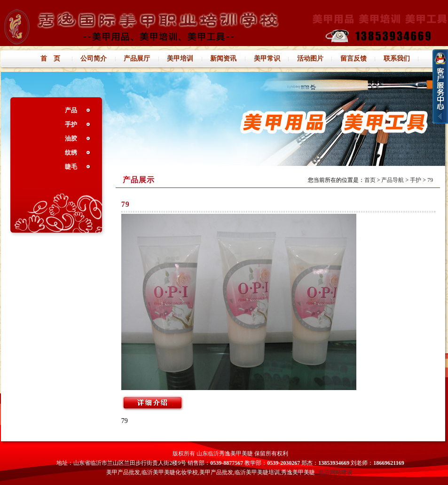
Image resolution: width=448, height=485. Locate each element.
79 (430, 180)
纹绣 (71, 153)
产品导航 (393, 180)
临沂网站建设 (336, 472)
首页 (370, 180)
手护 (71, 124)
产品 (71, 110)
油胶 (71, 138)
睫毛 (71, 167)
